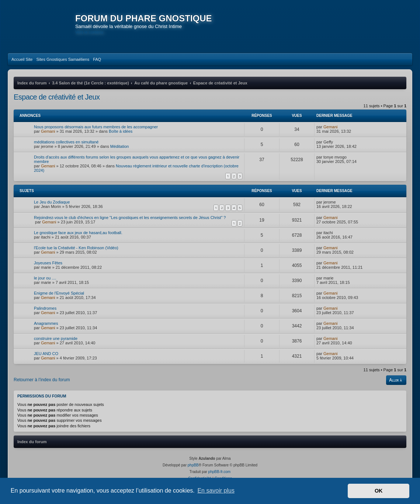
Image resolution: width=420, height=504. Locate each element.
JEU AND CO (46, 359)
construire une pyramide (56, 344)
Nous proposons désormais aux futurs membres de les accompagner (96, 132)
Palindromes (45, 314)
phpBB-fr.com (220, 477)
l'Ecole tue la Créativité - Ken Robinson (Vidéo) (76, 253)
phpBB (193, 470)
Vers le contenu (91, 32)
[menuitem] (22, 65)
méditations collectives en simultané (66, 147)
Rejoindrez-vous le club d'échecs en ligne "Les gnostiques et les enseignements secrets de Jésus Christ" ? (130, 223)
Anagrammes (46, 329)
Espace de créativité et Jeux (57, 102)
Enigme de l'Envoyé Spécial (59, 299)
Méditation (120, 152)
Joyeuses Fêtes (48, 268)
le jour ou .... (45, 284)
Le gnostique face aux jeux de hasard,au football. (78, 238)
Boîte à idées (121, 136)
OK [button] (379, 491)
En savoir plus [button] (216, 491)
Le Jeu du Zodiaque (52, 207)
